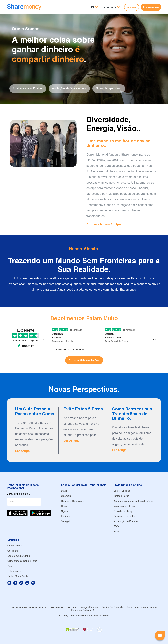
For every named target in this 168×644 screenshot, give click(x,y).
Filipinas (65, 517)
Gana (64, 506)
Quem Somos (15, 546)
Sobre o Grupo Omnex (19, 556)
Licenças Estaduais (89, 607)
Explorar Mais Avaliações (84, 360)
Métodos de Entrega (124, 506)
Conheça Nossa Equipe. (28, 88)
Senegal (65, 522)
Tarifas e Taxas (121, 496)
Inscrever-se (151, 7)
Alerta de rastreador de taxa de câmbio (134, 501)
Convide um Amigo (123, 511)
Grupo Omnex (96, 160)
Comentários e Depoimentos (22, 561)
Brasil (64, 491)
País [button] (12, 502)
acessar (132, 7)
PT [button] (93, 7)
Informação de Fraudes (126, 522)
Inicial (116, 532)
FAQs (116, 527)
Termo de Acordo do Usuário (142, 607)
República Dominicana (73, 501)
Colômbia (66, 496)
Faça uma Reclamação (83, 610)
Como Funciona (122, 491)
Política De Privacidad (113, 607)
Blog (10, 566)
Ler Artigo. (23, 451)
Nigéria (65, 511)
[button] (111, 7)
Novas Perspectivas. (109, 88)
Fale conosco (14, 571)
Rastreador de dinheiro (126, 517)
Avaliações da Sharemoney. (69, 88)
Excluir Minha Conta (18, 576)
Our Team (13, 551)
